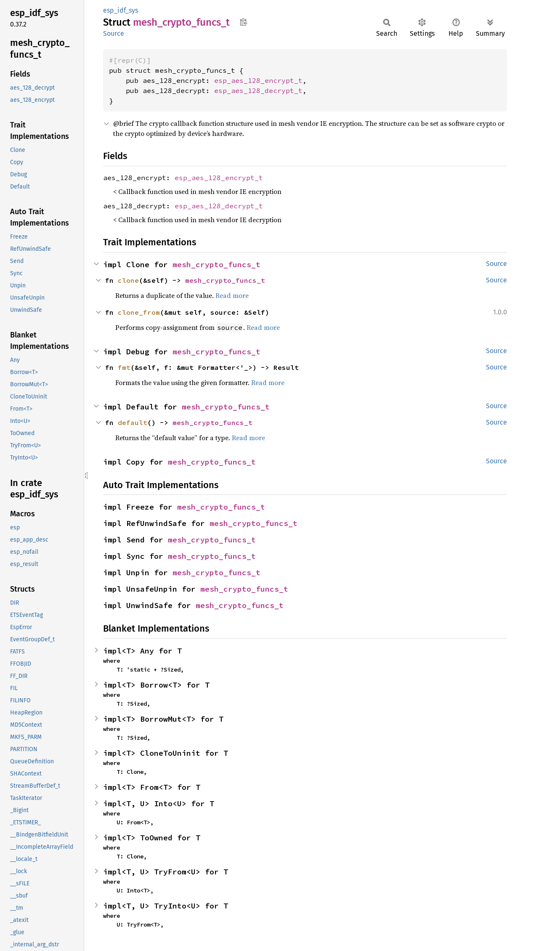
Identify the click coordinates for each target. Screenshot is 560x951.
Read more (232, 295)
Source (114, 33)
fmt (124, 367)
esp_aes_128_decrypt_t (258, 90)
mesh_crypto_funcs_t (216, 264)
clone (128, 280)
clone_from (139, 312)
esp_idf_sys (121, 10)
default (133, 422)
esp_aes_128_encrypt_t (258, 80)
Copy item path (243, 22)
